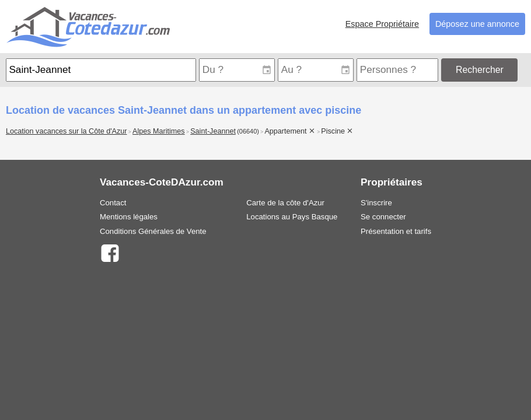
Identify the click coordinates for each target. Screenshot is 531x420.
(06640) (248, 131)
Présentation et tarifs (396, 231)
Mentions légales (129, 217)
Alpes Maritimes (159, 131)
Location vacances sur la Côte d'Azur (67, 131)
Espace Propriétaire (382, 24)
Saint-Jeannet (213, 131)
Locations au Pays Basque (292, 217)
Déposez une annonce (477, 24)
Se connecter (383, 217)
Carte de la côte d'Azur (285, 203)
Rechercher (480, 70)
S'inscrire (376, 203)
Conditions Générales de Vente (153, 231)
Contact (113, 203)
